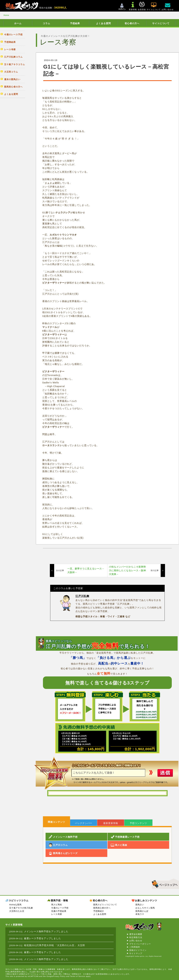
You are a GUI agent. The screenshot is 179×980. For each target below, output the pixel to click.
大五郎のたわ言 (17, 911)
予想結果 (75, 23)
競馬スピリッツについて (105, 905)
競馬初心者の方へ (102, 908)
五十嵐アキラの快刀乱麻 (21, 908)
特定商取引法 (136, 937)
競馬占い (140, 905)
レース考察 (57, 914)
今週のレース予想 (60, 908)
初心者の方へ (132, 23)
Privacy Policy (59, 976)
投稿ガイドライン (138, 950)
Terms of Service (78, 976)
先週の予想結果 (59, 911)
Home (6, 15)
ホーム (18, 23)
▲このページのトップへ (164, 883)
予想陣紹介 (99, 911)
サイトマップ (136, 953)
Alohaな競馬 (15, 905)
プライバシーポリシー (140, 944)
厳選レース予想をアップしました (42, 938)
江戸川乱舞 (82, 596)
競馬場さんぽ (142, 911)
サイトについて (161, 23)
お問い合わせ (136, 941)
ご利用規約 (135, 947)
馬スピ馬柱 (57, 905)
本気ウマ (140, 914)
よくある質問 (103, 23)
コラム (46, 23)
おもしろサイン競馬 (145, 908)
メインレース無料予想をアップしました (46, 931)
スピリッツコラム (19, 900)
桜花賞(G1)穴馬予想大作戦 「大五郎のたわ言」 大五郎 (54, 945)
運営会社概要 (136, 934)
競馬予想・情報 (59, 900)
